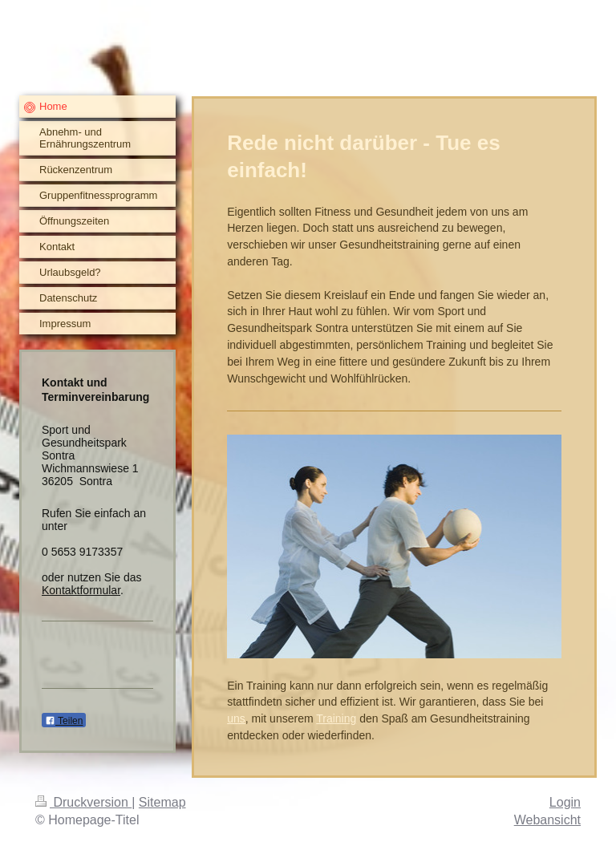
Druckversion (83, 802)
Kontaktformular (81, 590)
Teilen (64, 721)
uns (236, 718)
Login (565, 802)
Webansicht (547, 820)
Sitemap (162, 802)
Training (336, 718)
